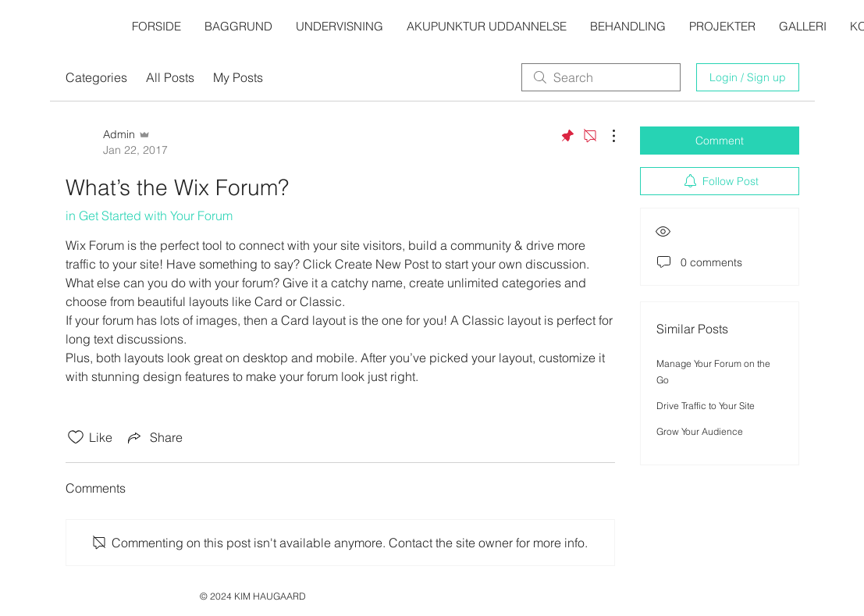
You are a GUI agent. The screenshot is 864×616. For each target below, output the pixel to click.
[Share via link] (154, 437)
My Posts (238, 77)
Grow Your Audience (700, 431)
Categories (96, 77)
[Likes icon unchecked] (76, 437)
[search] (601, 77)
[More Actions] (606, 136)
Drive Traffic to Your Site (706, 406)
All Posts (170, 77)
